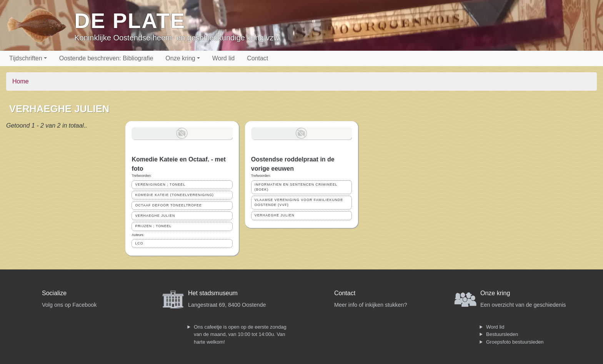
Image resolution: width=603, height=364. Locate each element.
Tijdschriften (26, 58)
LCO (139, 243)
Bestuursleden (502, 334)
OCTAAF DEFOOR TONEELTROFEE (168, 205)
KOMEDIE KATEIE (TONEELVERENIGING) (174, 195)
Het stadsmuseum (213, 293)
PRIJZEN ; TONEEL (153, 226)
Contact (257, 58)
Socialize (54, 293)
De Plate (130, 21)
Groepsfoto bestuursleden (515, 342)
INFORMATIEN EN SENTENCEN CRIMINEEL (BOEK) (296, 187)
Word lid (223, 58)
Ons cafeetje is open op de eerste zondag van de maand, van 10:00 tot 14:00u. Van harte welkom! (240, 334)
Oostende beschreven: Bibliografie (106, 58)
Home (21, 81)
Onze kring (180, 58)
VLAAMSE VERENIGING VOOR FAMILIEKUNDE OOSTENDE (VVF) (299, 202)
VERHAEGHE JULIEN (155, 216)
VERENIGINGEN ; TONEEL (160, 184)
